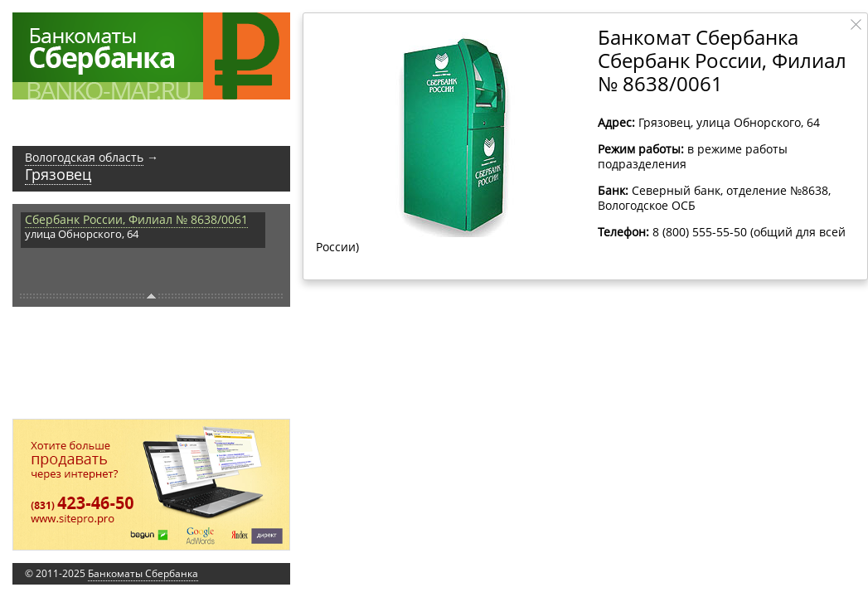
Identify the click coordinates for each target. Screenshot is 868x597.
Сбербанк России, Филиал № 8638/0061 (136, 219)
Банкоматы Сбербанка (143, 573)
